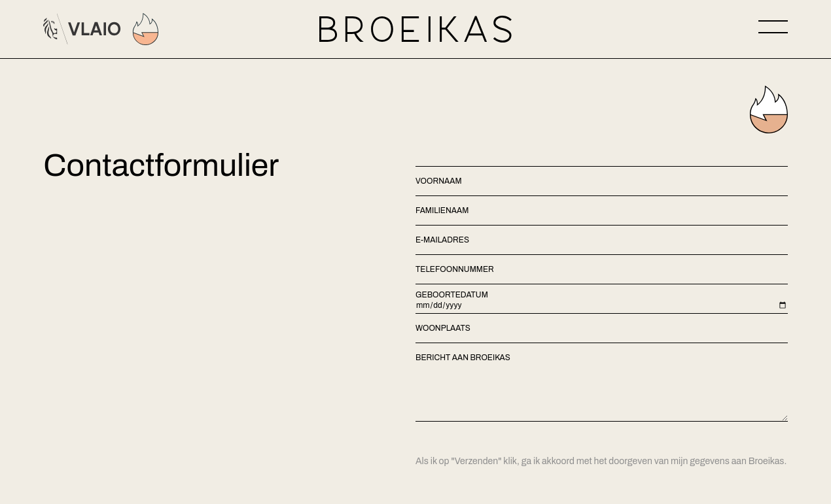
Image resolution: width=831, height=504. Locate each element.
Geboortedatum (452, 295)
